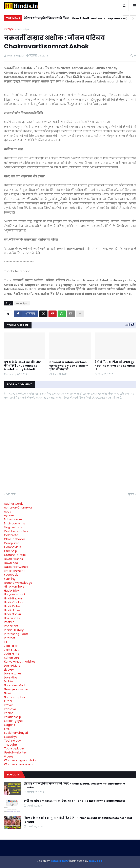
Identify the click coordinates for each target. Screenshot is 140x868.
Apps (7, 512)
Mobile (9, 681)
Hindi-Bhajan (13, 598)
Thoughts (11, 745)
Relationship (13, 717)
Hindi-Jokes (12, 610)
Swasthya (11, 737)
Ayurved (10, 515)
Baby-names (13, 519)
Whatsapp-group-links (20, 760)
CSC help (11, 551)
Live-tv (9, 670)
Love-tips (11, 677)
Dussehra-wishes (16, 567)
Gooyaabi (96, 861)
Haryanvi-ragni (14, 594)
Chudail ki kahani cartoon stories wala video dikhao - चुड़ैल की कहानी (69, 366)
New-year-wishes (16, 689)
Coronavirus (13, 547)
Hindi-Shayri (12, 614)
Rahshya (10, 709)
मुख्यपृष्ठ (9, 29)
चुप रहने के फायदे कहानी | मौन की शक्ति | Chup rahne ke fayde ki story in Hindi (23, 366)
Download (11, 563)
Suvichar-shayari (16, 733)
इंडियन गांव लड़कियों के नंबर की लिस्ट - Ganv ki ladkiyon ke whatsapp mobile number (74, 19)
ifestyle (9, 622)
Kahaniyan (24, 29)
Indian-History (14, 630)
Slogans (9, 725)
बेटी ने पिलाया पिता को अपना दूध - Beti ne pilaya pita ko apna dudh (115, 366)
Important (11, 626)
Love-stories (13, 673)
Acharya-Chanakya (18, 507)
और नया (11, 494)
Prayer (8, 705)
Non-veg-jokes (15, 697)
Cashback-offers (16, 531)
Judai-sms (12, 654)
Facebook (11, 575)
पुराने (131, 494)
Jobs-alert (11, 646)
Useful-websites (15, 752)
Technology (12, 741)
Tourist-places (14, 748)
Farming (10, 579)
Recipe (9, 713)
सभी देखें (130, 325)
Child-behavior (15, 539)
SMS (7, 729)
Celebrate (11, 535)
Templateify (59, 861)
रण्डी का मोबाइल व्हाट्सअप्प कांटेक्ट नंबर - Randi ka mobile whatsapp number (75, 801)
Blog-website (13, 527)
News (8, 693)
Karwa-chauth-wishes (20, 662)
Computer (11, 543)
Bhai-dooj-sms (15, 523)
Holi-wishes (12, 618)
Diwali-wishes (13, 559)
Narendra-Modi (15, 685)
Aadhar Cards (14, 504)
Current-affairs (15, 555)
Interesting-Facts (16, 634)
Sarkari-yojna (13, 721)
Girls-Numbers (14, 587)
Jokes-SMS (12, 650)
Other (8, 701)
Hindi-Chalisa (13, 602)
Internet (10, 638)
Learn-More (12, 666)
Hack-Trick (12, 591)
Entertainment (14, 571)
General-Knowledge (18, 583)
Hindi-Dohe (12, 606)
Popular (13, 775)
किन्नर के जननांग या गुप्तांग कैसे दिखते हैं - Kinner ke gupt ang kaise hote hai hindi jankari (78, 820)
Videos (9, 757)
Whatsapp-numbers (18, 764)
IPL (6, 642)
